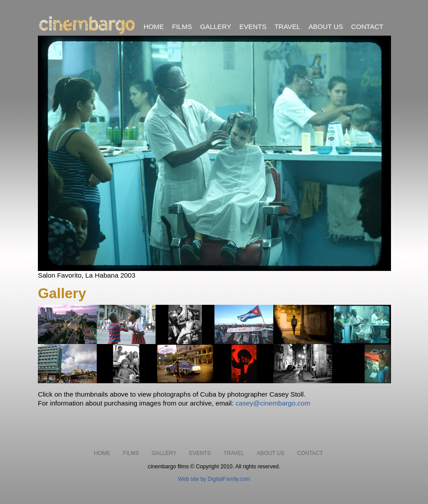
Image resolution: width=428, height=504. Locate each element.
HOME (154, 27)
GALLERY (216, 27)
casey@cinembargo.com (273, 403)
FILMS (182, 27)
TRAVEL (288, 27)
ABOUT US (326, 27)
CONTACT (367, 27)
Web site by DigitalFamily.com (214, 479)
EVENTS (253, 27)
